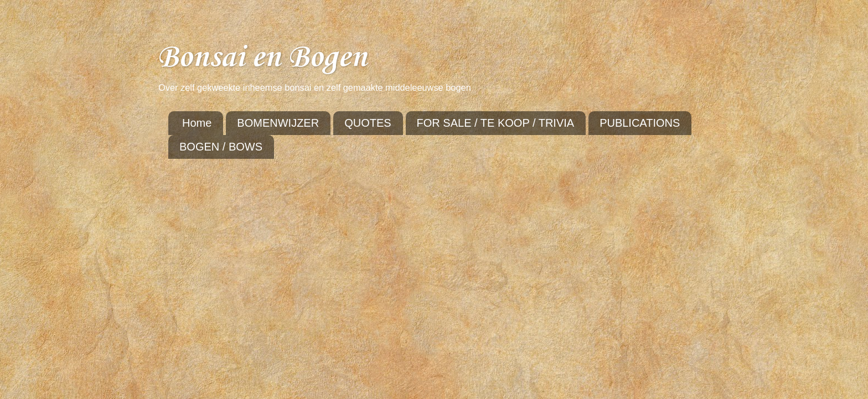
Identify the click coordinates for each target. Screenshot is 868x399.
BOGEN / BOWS (221, 147)
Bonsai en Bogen (262, 58)
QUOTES (368, 123)
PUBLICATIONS (640, 123)
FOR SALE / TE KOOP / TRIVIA (496, 123)
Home (197, 123)
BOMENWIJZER (278, 123)
